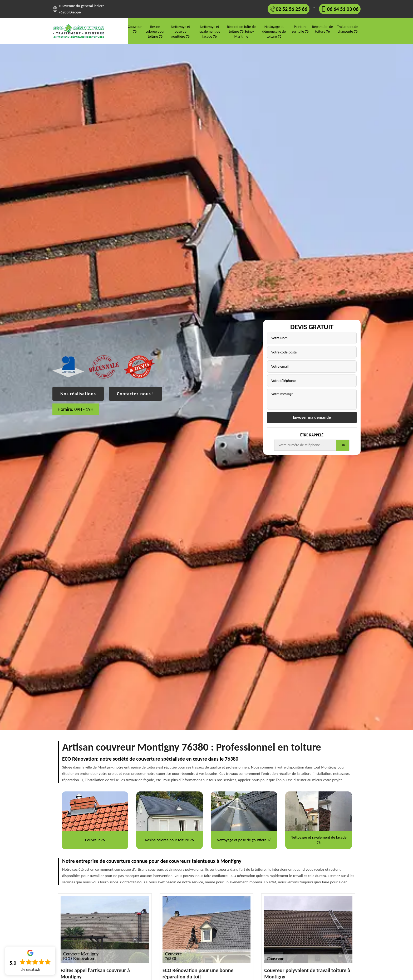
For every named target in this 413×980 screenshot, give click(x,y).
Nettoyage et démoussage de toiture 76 (274, 31)
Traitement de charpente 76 (348, 29)
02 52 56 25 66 (291, 9)
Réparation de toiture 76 (323, 29)
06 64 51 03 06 (343, 9)
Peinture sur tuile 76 (300, 29)
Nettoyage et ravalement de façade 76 (210, 31)
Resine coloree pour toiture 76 (155, 31)
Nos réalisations (78, 394)
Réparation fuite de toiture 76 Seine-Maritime (241, 31)
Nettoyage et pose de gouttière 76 (181, 31)
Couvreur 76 (135, 29)
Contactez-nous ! (136, 394)
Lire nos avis (30, 970)
